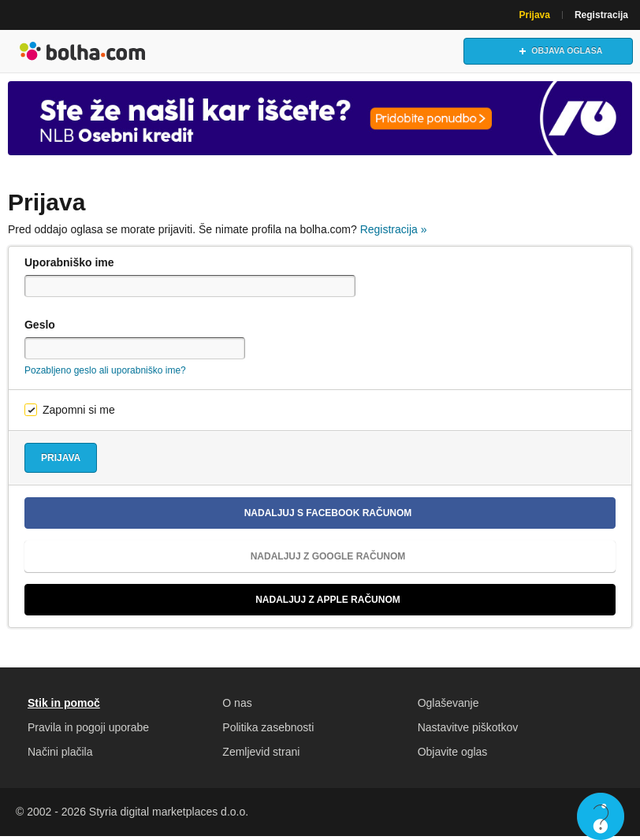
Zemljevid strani (261, 756)
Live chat (601, 816)
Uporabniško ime (69, 266)
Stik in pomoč (64, 707)
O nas (237, 707)
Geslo (40, 329)
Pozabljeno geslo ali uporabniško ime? (105, 374)
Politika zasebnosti (268, 731)
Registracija (601, 15)
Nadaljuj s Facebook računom (224, 517)
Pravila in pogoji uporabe (88, 731)
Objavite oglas (453, 756)
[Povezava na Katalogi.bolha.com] (320, 121)
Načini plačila (60, 756)
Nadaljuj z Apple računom (219, 604)
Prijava (535, 15)
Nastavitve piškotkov (468, 731)
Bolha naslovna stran (83, 53)
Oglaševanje (448, 707)
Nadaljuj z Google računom (221, 560)
